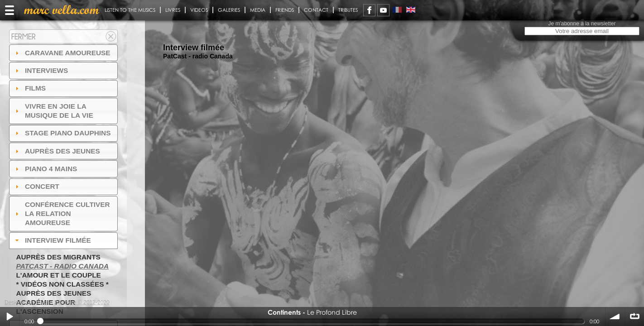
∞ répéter (634, 316)
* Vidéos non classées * (62, 284)
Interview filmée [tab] (52, 240)
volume (615, 316)
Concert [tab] (36, 186)
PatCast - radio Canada (62, 266)
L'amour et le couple (58, 275)
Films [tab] (29, 88)
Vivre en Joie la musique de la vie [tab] (53, 111)
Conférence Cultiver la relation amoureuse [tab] (62, 213)
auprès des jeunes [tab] (57, 151)
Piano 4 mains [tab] (45, 169)
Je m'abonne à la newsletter (582, 24)
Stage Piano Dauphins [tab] (62, 133)
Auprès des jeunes (53, 293)
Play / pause (10, 316)
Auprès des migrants (58, 257)
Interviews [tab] (41, 70)
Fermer (24, 36)
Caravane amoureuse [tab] (62, 53)
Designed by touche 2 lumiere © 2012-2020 (57, 302)
